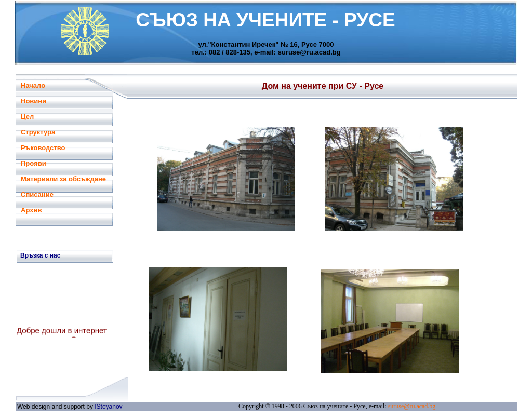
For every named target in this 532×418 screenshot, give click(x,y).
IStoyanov (108, 407)
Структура (38, 132)
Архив (31, 210)
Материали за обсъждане (63, 179)
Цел (27, 117)
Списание (37, 194)
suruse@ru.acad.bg (412, 406)
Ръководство (43, 148)
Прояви (34, 163)
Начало (33, 85)
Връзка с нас (40, 255)
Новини (34, 101)
